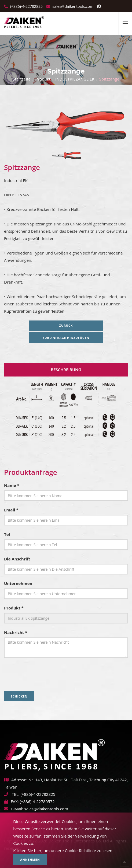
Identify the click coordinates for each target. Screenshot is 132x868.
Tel (7, 534)
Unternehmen (18, 583)
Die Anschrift (17, 559)
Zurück (66, 325)
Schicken (19, 696)
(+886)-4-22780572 (37, 801)
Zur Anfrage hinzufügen (66, 338)
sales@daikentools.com (46, 809)
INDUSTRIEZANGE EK (75, 79)
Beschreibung (66, 369)
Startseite (22, 79)
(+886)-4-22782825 (26, 6)
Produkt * (14, 608)
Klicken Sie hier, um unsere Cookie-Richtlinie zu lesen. (63, 850)
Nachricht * (16, 632)
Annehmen (30, 860)
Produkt (43, 79)
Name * (12, 485)
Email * (11, 510)
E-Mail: (14, 809)
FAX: (11, 801)
